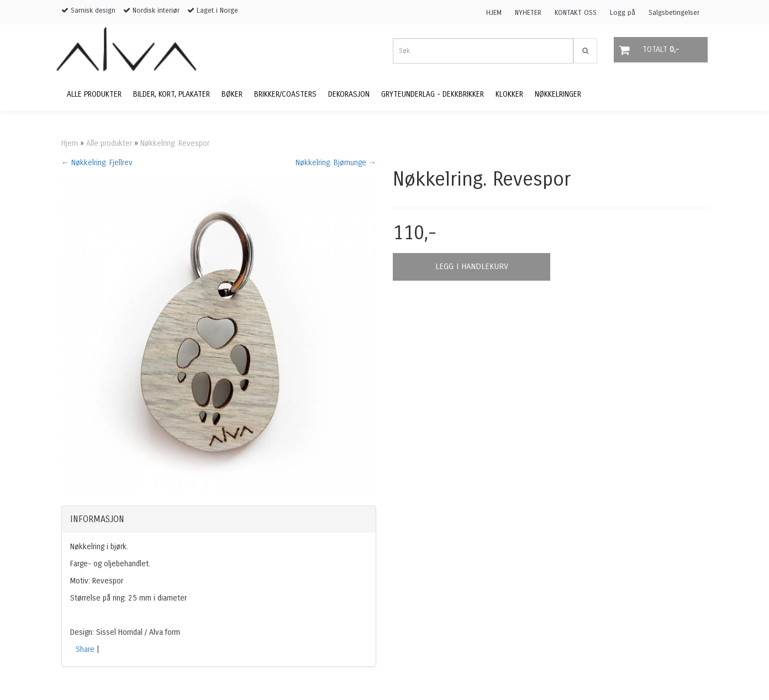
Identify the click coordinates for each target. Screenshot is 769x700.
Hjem (70, 143)
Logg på (623, 13)
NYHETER (528, 13)
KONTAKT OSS (576, 13)
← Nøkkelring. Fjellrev (97, 163)
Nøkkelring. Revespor (175, 143)
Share (85, 649)
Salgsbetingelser (674, 13)
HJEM (494, 13)
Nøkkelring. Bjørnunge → (336, 163)
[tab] (219, 519)
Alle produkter (109, 143)
